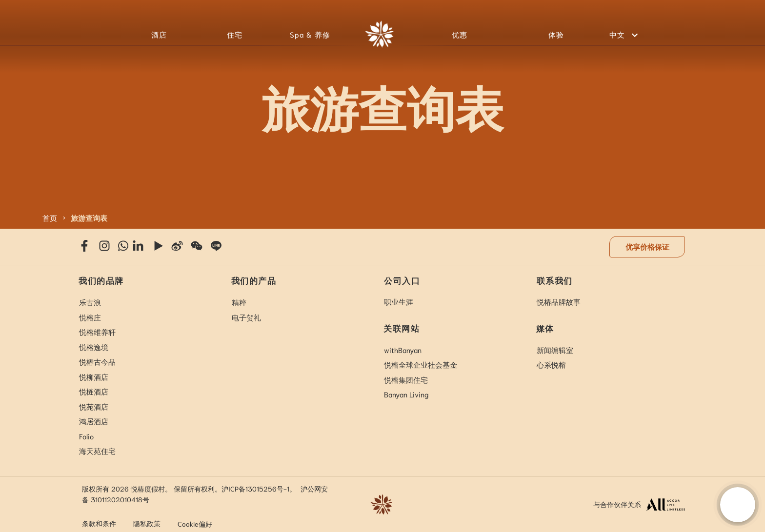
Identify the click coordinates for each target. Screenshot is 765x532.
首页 (50, 217)
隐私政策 (147, 523)
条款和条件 (99, 523)
